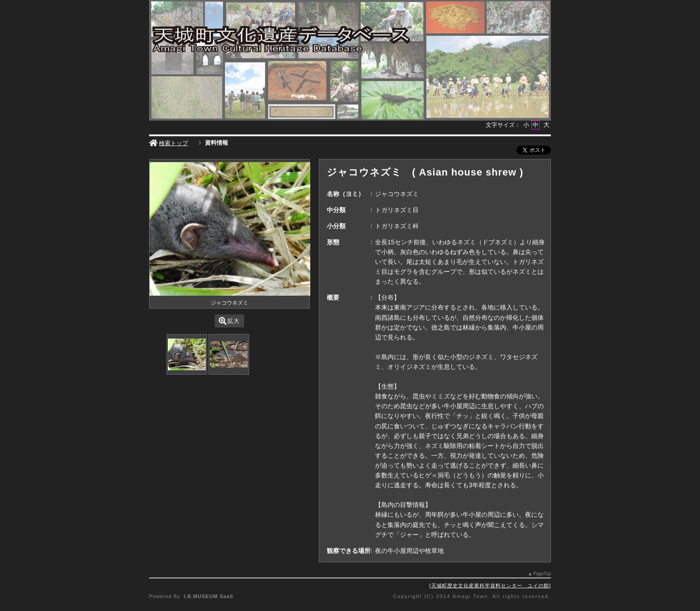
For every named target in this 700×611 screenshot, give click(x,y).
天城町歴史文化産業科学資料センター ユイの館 (490, 586)
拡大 (229, 321)
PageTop (542, 574)
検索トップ (169, 143)
